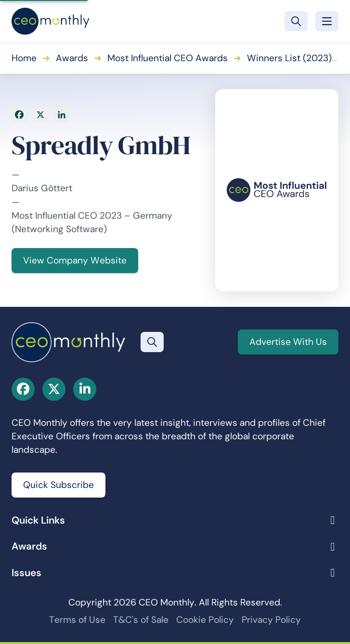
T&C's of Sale (141, 620)
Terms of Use (77, 620)
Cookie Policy (205, 620)
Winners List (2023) (289, 58)
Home (24, 58)
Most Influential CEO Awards (168, 58)
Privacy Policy (271, 620)
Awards (72, 58)
